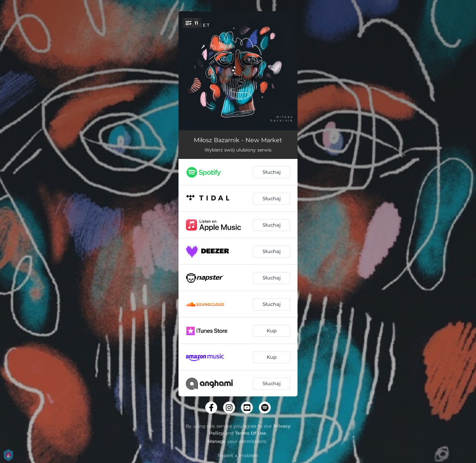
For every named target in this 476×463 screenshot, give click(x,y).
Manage (217, 441)
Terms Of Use (251, 433)
